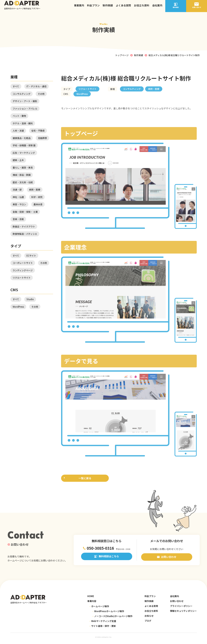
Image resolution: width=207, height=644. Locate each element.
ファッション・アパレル (25, 109)
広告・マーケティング (24, 153)
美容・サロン (19, 204)
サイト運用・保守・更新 (103, 629)
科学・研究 (37, 197)
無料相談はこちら (107, 559)
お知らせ (149, 618)
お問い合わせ (167, 560)
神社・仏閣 (18, 197)
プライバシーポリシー (181, 609)
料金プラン (93, 7)
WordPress (18, 307)
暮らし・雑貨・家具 (23, 168)
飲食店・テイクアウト (24, 227)
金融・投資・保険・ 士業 (25, 212)
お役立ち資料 (142, 7)
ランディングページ (23, 270)
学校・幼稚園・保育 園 (24, 145)
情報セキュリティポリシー (183, 614)
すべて (16, 86)
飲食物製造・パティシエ (25, 234)
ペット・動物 (19, 116)
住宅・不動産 (38, 131)
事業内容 (92, 604)
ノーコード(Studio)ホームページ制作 (113, 619)
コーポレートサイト (23, 263)
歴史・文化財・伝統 (23, 182)
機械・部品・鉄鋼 (22, 175)
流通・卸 (17, 190)
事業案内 (79, 7)
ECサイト (31, 256)
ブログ (148, 623)
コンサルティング (22, 94)
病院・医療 (35, 190)
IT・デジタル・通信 (37, 86)
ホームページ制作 (99, 609)
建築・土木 (18, 160)
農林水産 (38, 204)
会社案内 (157, 7)
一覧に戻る (85, 479)
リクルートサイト (22, 278)
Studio (30, 299)
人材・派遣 (18, 131)
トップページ (122, 55)
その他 (41, 94)
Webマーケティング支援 (103, 624)
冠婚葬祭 (42, 138)
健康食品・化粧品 (22, 138)
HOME (91, 599)
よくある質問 (123, 7)
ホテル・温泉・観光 (23, 123)
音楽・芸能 (18, 219)
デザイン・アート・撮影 (25, 101)
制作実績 (108, 7)
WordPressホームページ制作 (108, 614)
